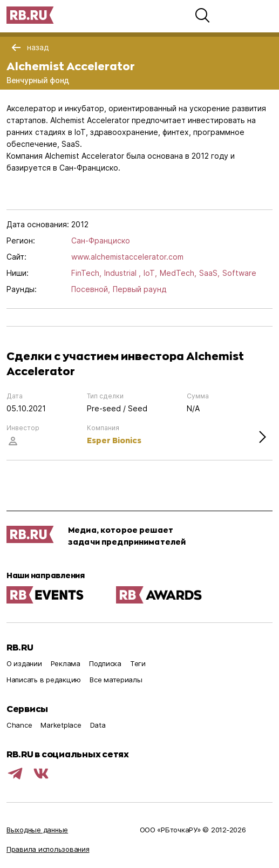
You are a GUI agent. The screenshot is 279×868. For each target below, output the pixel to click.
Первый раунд (139, 289)
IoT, (150, 273)
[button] (202, 15)
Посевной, (91, 289)
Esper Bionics (114, 440)
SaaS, (209, 273)
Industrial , (123, 273)
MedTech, (178, 273)
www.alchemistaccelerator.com (127, 257)
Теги (138, 663)
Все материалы (116, 680)
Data (98, 725)
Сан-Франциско (101, 240)
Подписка (105, 663)
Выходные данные (37, 830)
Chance (19, 725)
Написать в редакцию (44, 680)
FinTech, (86, 273)
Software (239, 273)
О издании (24, 663)
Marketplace (61, 725)
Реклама (66, 663)
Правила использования (48, 849)
